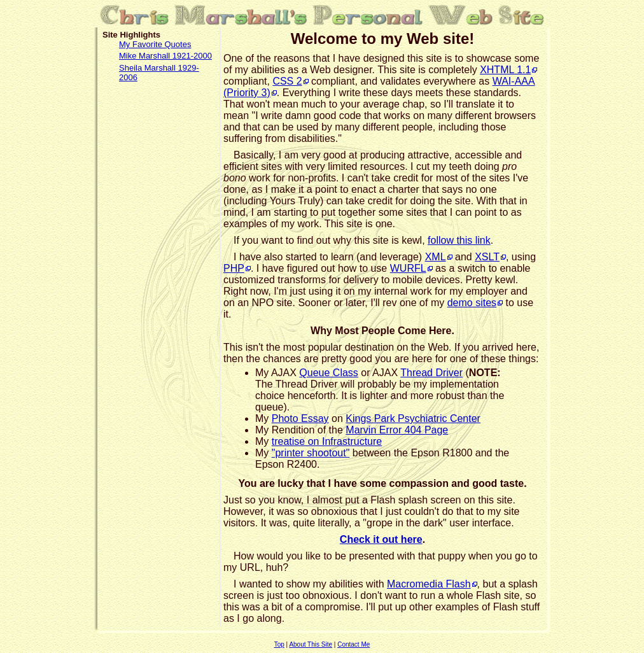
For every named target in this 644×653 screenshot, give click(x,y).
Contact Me (353, 644)
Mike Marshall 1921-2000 (165, 56)
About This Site (311, 644)
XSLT (487, 257)
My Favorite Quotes (155, 44)
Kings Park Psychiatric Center (413, 418)
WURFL (408, 268)
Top (279, 644)
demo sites (472, 303)
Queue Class (329, 373)
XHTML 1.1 (505, 70)
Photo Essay (300, 418)
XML (436, 257)
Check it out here (381, 539)
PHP (234, 268)
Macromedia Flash (429, 584)
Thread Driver (431, 373)
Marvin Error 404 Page (397, 430)
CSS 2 (287, 81)
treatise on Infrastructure (327, 441)
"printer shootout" (311, 453)
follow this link (459, 240)
